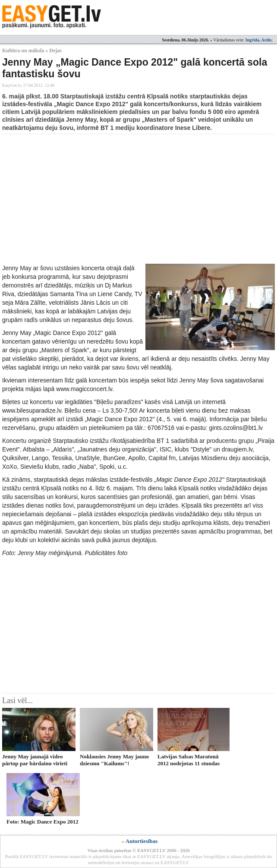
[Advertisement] (140, 199)
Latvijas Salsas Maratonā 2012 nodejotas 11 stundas (189, 760)
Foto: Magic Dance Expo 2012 (42, 822)
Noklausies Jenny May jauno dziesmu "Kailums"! (114, 760)
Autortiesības (142, 841)
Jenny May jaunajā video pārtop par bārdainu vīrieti (35, 760)
